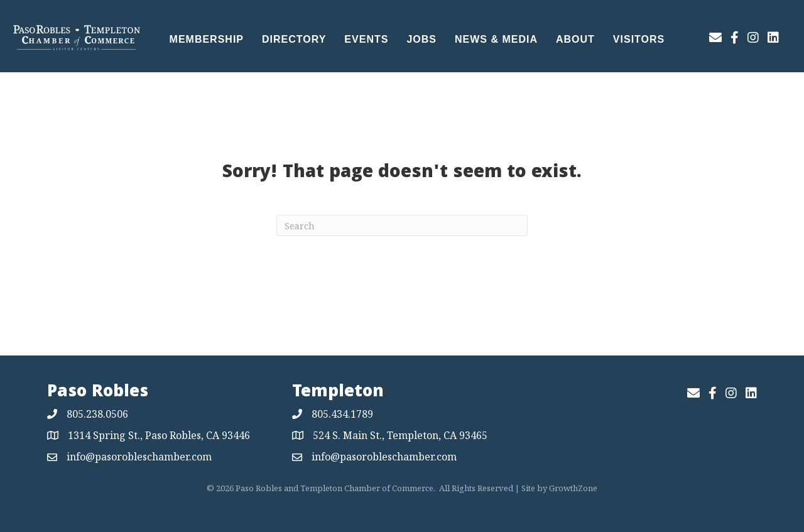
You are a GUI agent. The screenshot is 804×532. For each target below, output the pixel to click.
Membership (207, 39)
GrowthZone (573, 488)
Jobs (421, 39)
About (575, 39)
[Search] (402, 225)
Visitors (639, 39)
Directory (294, 39)
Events (366, 39)
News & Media (496, 39)
